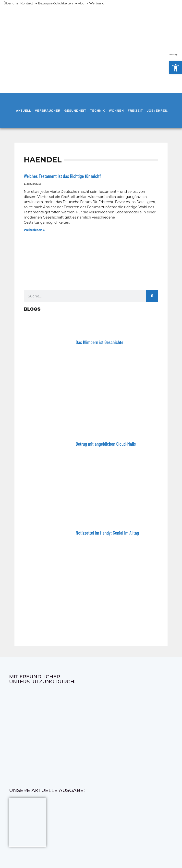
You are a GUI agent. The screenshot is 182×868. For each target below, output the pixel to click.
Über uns (11, 3)
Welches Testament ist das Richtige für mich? (62, 176)
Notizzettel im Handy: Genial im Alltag (107, 533)
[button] (176, 68)
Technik (97, 111)
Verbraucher (48, 111)
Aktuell (23, 111)
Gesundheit (75, 111)
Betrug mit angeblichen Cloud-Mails (106, 444)
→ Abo (80, 3)
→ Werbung (95, 3)
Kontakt (27, 3)
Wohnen (116, 111)
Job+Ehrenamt (161, 111)
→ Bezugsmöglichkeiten (54, 3)
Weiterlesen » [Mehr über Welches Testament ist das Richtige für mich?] (34, 230)
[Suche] (152, 296)
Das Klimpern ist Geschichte (99, 342)
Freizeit (135, 111)
